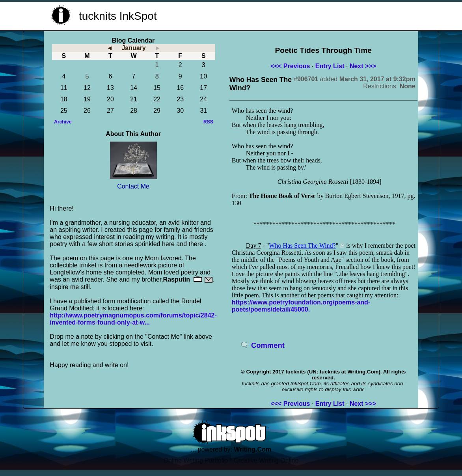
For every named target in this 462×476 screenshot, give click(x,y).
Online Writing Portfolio (196, 460)
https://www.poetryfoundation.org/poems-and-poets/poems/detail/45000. (301, 306)
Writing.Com (252, 449)
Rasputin (177, 279)
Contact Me (133, 186)
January (133, 48)
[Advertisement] (316, 15)
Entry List (330, 66)
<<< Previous (290, 66)
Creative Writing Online (266, 460)
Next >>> (363, 66)
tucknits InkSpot (118, 16)
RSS (208, 122)
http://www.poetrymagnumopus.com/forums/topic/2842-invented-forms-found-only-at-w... (133, 319)
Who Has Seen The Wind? (302, 245)
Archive (63, 122)
